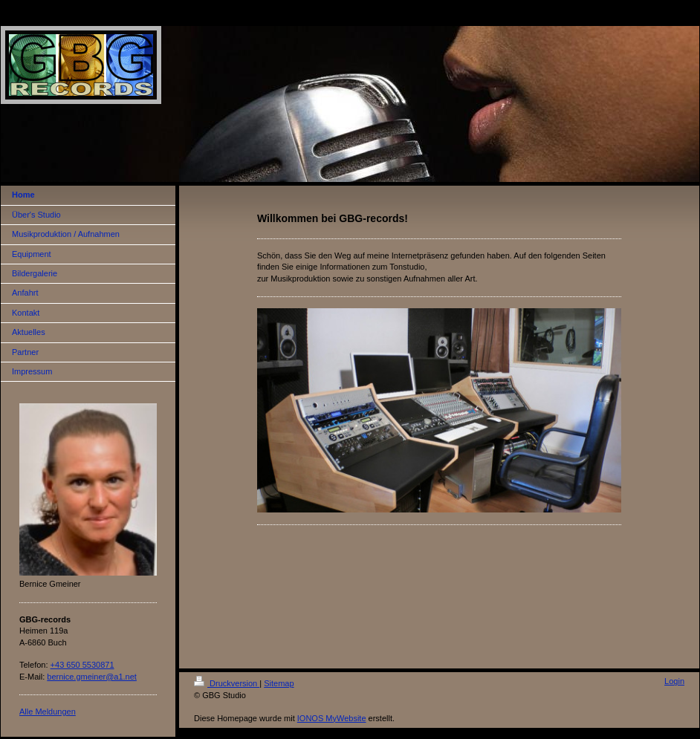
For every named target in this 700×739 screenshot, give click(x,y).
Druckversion (227, 683)
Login (674, 681)
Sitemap (279, 683)
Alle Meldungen (48, 712)
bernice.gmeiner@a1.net (92, 677)
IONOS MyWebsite (332, 718)
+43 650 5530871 (82, 665)
